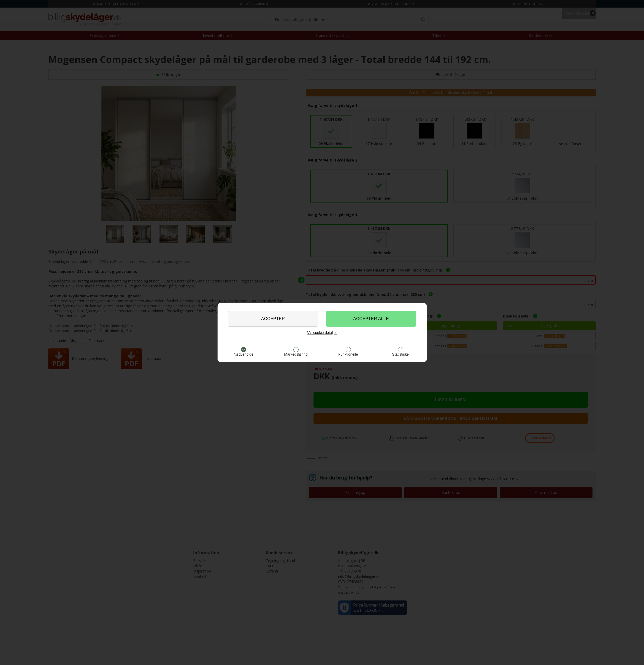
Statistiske (401, 354)
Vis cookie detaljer (322, 333)
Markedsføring (296, 354)
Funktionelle (348, 354)
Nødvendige (244, 354)
